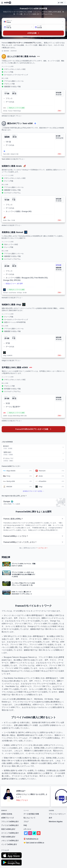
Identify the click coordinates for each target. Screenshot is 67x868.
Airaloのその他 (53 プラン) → (12, 225)
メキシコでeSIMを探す (10, 841)
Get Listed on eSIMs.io (34, 843)
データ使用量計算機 (31, 814)
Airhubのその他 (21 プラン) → (12, 116)
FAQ (25, 825)
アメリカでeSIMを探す (10, 825)
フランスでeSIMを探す (10, 821)
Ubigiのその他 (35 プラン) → (11, 360)
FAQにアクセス (22, 800)
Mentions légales (56, 821)
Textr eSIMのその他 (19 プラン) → (13, 159)
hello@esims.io (31, 839)
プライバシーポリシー (57, 814)
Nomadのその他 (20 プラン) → (12, 298)
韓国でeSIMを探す (8, 829)
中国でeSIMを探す (8, 837)
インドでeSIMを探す (9, 844)
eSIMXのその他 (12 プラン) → (12, 421)
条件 (50, 818)
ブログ (26, 821)
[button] (33, 101)
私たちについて (29, 818)
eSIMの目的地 (7, 814)
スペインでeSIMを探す (10, 833)
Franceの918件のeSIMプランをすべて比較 (34, 429)
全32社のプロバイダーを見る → (33, 491)
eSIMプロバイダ (8, 818)
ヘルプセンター (42, 548)
